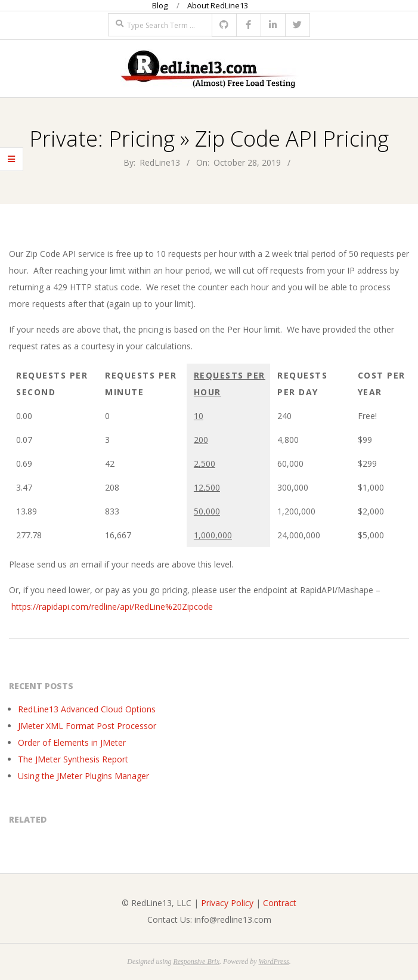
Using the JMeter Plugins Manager (83, 776)
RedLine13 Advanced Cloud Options (87, 709)
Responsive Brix (196, 962)
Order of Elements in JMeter (72, 742)
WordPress (273, 962)
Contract (280, 903)
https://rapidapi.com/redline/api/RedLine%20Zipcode (112, 607)
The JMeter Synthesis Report (73, 759)
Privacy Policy (227, 903)
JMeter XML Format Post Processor (87, 726)
